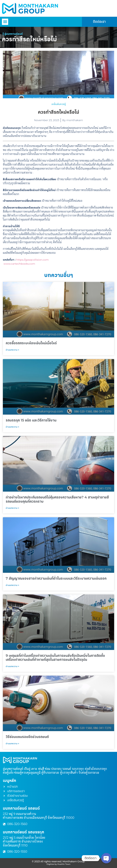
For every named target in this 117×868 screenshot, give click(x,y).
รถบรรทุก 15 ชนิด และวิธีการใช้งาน (31, 420)
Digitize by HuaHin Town (58, 864)
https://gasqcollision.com (32, 260)
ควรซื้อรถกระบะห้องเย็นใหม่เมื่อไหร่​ (31, 343)
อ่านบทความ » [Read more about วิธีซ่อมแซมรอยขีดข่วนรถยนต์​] (12, 743)
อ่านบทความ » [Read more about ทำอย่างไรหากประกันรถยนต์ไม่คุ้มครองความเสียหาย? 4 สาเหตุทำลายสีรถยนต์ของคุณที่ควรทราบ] (12, 508)
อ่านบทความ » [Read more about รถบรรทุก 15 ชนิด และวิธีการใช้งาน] (12, 427)
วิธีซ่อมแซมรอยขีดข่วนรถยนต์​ (27, 737)
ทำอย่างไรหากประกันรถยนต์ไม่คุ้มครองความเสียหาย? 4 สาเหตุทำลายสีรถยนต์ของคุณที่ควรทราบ (57, 499)
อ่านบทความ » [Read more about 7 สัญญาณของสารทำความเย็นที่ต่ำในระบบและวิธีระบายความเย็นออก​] (12, 585)
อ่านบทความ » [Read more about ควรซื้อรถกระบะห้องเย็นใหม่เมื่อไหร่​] (12, 350)
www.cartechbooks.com (19, 264)
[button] (5, 22)
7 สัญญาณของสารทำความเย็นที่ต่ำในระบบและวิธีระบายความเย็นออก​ (56, 578)
